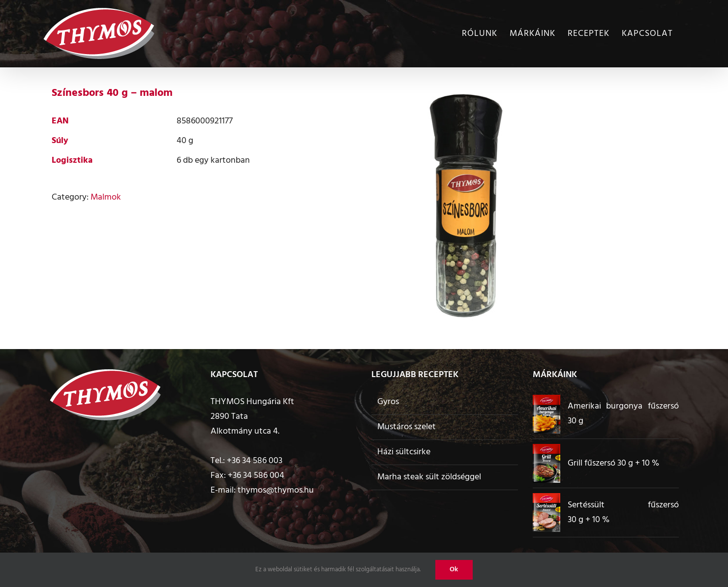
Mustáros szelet (407, 427)
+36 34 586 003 (255, 461)
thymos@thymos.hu (276, 490)
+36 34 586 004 (256, 476)
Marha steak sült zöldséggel (429, 477)
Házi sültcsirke (404, 452)
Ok (454, 570)
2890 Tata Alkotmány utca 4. (245, 424)
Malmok (106, 197)
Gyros (388, 402)
